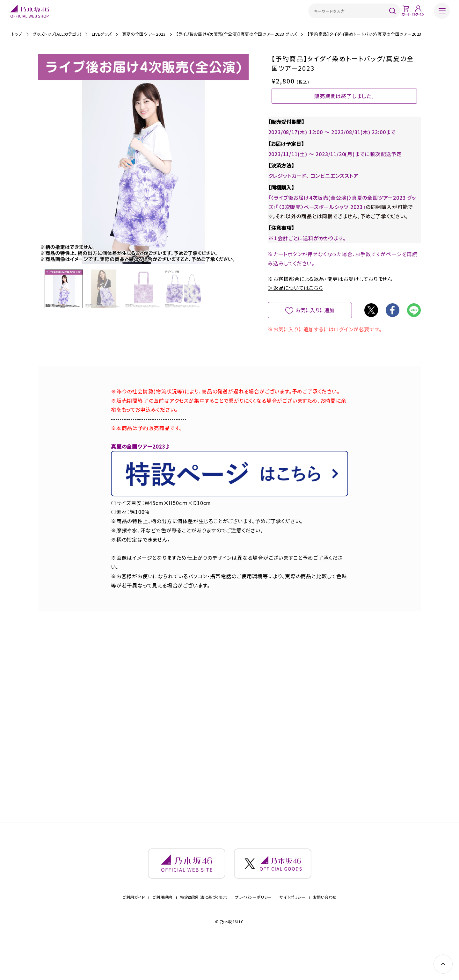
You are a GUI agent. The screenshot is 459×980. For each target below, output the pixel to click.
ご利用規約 (162, 928)
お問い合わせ (325, 928)
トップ (17, 34)
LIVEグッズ (102, 34)
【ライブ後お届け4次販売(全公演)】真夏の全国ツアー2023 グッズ (236, 34)
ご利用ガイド (134, 928)
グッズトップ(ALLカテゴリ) (57, 34)
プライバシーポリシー (253, 928)
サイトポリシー (292, 928)
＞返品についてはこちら (295, 309)
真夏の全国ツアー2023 (144, 34)
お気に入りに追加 (315, 331)
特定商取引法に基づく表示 (204, 928)
